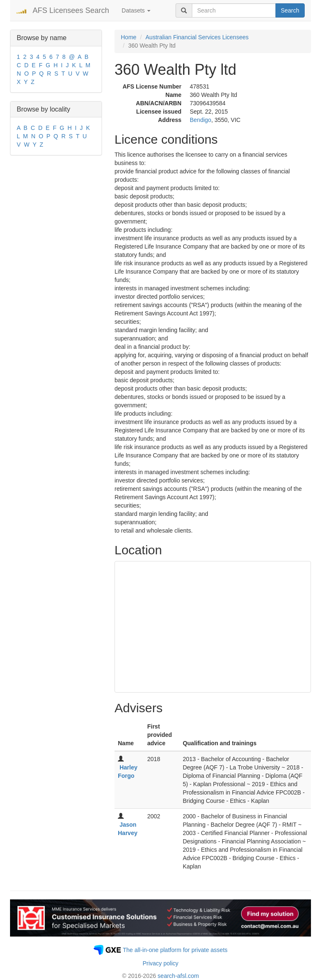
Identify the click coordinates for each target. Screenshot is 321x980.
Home (129, 37)
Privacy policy (160, 963)
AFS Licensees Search (71, 10)
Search (290, 10)
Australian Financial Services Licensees (197, 37)
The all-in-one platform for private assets (175, 950)
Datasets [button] (136, 10)
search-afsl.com (178, 976)
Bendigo (200, 120)
